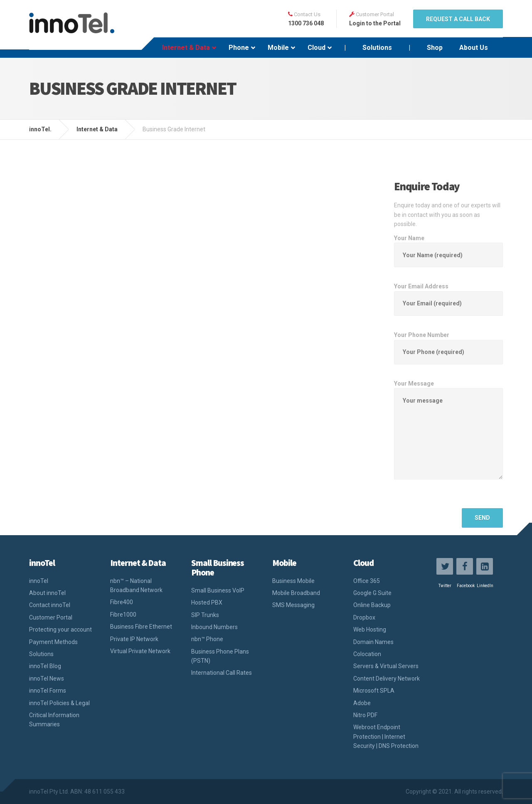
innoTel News (47, 679)
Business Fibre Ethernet (141, 627)
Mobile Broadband (296, 593)
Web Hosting (370, 629)
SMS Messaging (293, 605)
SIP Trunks (205, 615)
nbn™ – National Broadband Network (136, 585)
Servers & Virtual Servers (386, 666)
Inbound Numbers (214, 627)
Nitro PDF (365, 715)
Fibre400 (122, 602)
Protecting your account (60, 629)
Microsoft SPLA (374, 691)
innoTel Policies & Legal (59, 703)
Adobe (362, 703)
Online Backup (372, 605)
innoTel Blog (45, 666)
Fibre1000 (123, 615)
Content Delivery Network (387, 679)
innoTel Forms (48, 691)
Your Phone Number (449, 343)
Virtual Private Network (140, 651)
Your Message (449, 437)
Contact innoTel (50, 605)
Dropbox (364, 617)
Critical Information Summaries (54, 720)
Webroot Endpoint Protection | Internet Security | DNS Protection (386, 736)
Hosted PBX (207, 602)
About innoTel (47, 593)
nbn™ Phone (207, 639)
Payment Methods (53, 642)
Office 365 (367, 581)
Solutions (41, 654)
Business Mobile (293, 581)
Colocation (367, 654)
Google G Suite (372, 593)
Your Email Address (449, 295)
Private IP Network (134, 639)
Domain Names (373, 642)
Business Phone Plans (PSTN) (220, 656)
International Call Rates (222, 673)
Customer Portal (51, 617)
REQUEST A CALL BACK (458, 19)
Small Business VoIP (218, 590)
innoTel (39, 581)
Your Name (449, 247)
